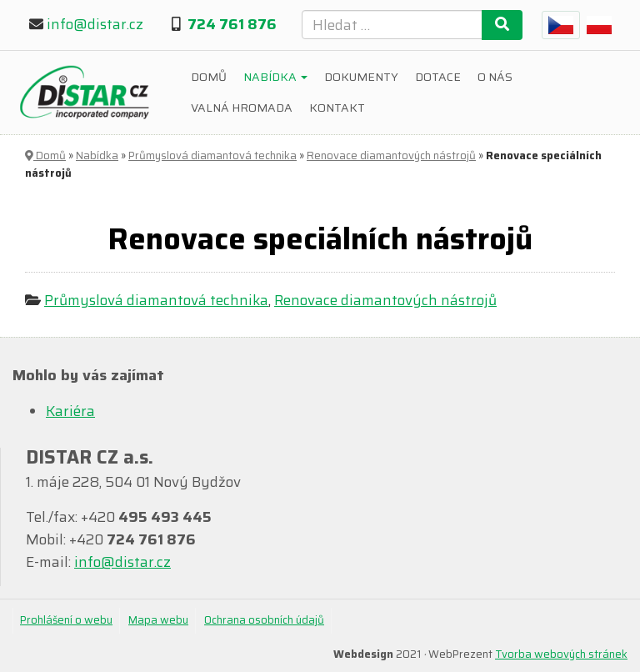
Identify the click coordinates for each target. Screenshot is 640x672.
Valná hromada (242, 108)
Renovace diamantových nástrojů (391, 155)
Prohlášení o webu (66, 620)
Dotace (438, 77)
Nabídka (275, 77)
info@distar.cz (95, 24)
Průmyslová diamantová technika (212, 155)
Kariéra (70, 411)
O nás (495, 77)
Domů (209, 77)
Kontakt (337, 108)
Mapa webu (158, 620)
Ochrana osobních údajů (264, 620)
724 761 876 (232, 24)
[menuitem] (561, 25)
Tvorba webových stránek (561, 654)
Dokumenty (361, 77)
